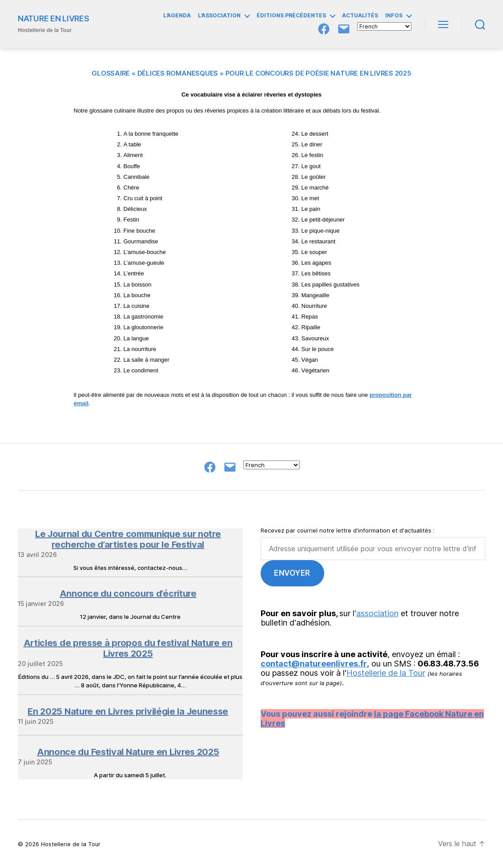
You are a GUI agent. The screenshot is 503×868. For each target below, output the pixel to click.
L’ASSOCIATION (219, 16)
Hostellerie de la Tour (386, 673)
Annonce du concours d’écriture (128, 593)
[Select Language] (384, 26)
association (377, 613)
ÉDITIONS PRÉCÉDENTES (291, 16)
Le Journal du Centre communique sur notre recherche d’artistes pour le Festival (128, 539)
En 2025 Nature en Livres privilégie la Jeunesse (128, 711)
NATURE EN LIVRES (54, 19)
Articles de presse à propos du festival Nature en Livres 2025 (128, 648)
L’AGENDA (177, 16)
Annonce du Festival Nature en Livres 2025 (128, 752)
